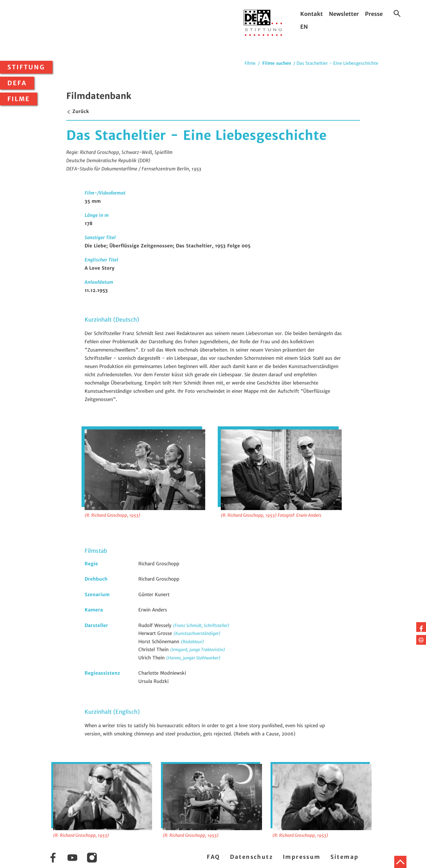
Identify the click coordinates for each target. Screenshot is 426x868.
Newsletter (344, 14)
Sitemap (345, 857)
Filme (19, 99)
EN (304, 27)
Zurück (78, 111)
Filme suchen (277, 63)
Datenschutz (251, 857)
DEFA (17, 83)
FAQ (213, 857)
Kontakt (311, 14)
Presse (374, 14)
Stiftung (26, 67)
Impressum (302, 857)
